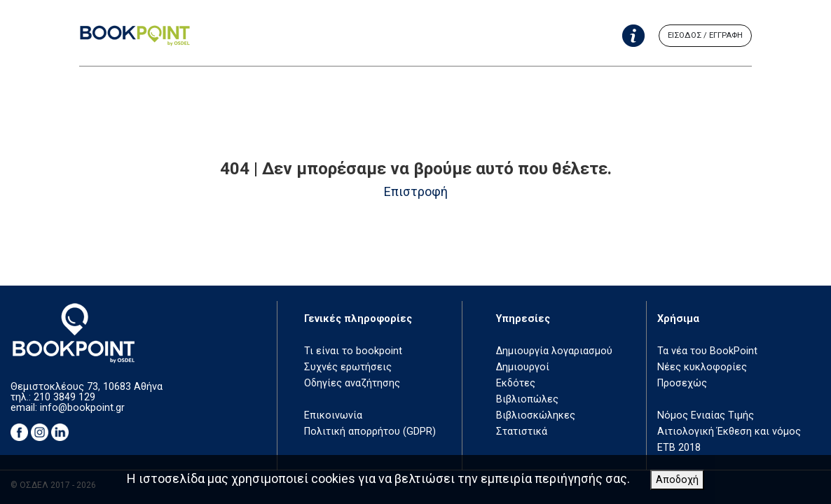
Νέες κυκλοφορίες (702, 367)
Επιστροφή (416, 191)
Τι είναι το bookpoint (353, 351)
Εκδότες (516, 383)
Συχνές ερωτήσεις (348, 367)
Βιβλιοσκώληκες (536, 415)
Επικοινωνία (333, 415)
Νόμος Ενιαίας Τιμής (706, 415)
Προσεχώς (682, 383)
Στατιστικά (522, 432)
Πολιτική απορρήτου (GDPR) (370, 432)
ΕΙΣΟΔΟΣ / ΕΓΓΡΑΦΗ (705, 35)
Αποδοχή (677, 480)
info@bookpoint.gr (82, 408)
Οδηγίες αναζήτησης (352, 383)
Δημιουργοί (523, 367)
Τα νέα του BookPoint (707, 351)
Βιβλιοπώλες (527, 399)
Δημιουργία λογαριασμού (554, 351)
